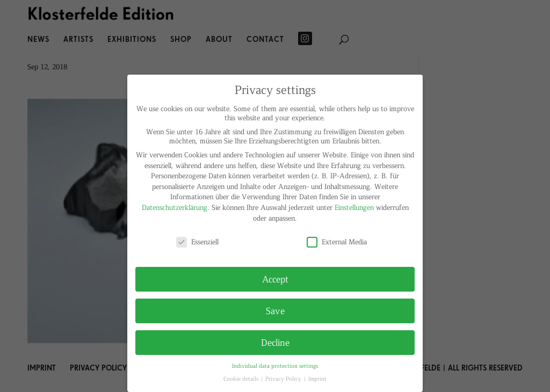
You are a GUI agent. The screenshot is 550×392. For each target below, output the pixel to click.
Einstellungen (354, 207)
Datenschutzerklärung (175, 207)
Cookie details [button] (242, 378)
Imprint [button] (317, 378)
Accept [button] (275, 279)
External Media (337, 241)
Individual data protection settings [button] (275, 365)
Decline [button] (275, 342)
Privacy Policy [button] (284, 378)
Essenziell (197, 241)
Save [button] (275, 310)
